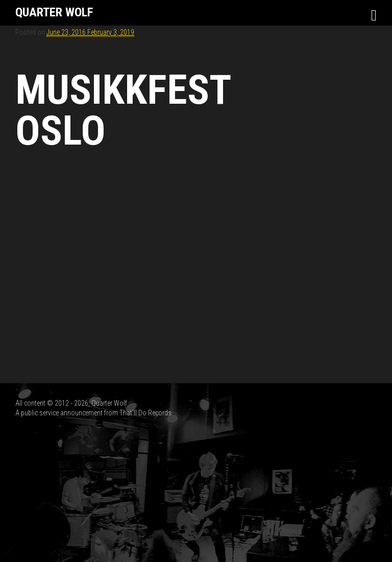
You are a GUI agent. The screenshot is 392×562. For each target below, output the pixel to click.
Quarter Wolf (54, 12)
